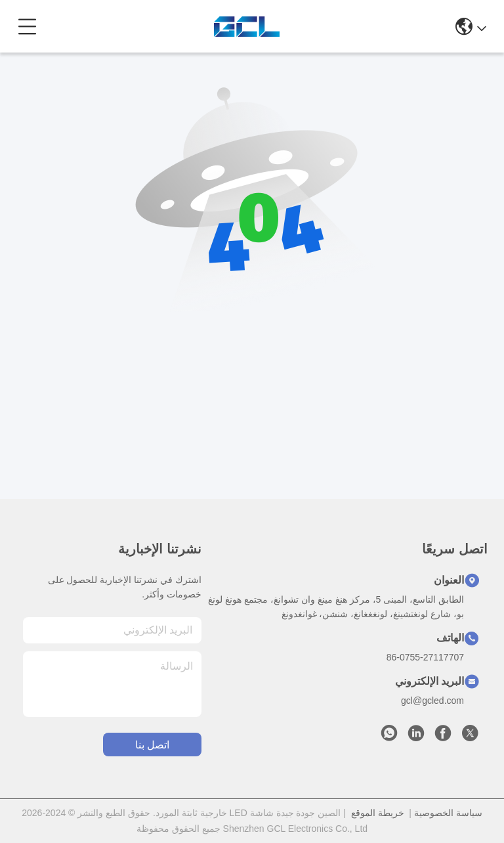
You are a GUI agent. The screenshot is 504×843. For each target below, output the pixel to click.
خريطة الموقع (378, 813)
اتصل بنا (152, 745)
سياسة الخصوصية (448, 813)
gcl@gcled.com (432, 701)
